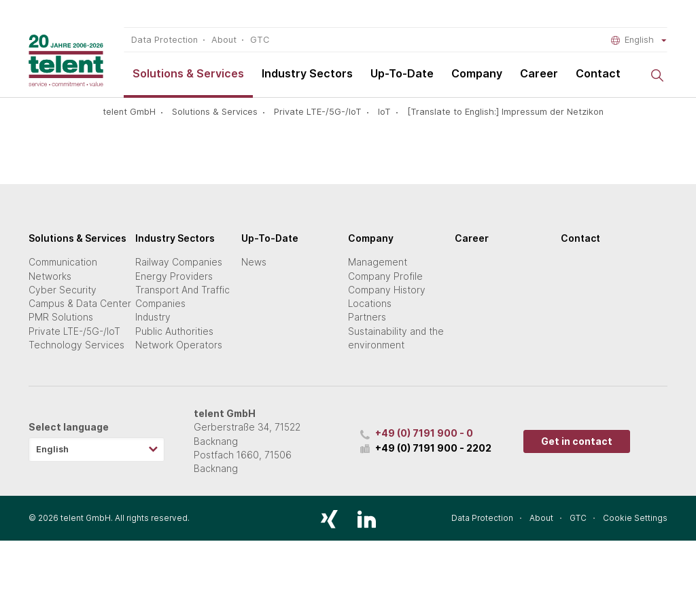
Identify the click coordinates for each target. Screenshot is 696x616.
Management (378, 262)
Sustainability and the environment (396, 338)
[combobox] (97, 450)
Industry (153, 317)
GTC (260, 40)
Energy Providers (174, 276)
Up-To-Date (402, 73)
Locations (370, 304)
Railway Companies (179, 262)
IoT (384, 112)
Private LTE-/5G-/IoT (318, 112)
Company (477, 73)
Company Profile (385, 276)
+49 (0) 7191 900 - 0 (424, 433)
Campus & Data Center (80, 304)
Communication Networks (63, 269)
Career (539, 73)
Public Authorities (174, 331)
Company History (387, 290)
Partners (367, 317)
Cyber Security (63, 290)
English (639, 40)
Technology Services (76, 345)
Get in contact (577, 441)
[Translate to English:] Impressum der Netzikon (505, 112)
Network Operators (179, 345)
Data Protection (164, 40)
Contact (598, 73)
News (254, 262)
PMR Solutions (61, 317)
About (224, 40)
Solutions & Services (188, 73)
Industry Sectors (307, 73)
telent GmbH (129, 112)
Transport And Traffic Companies (182, 297)
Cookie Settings (635, 518)
